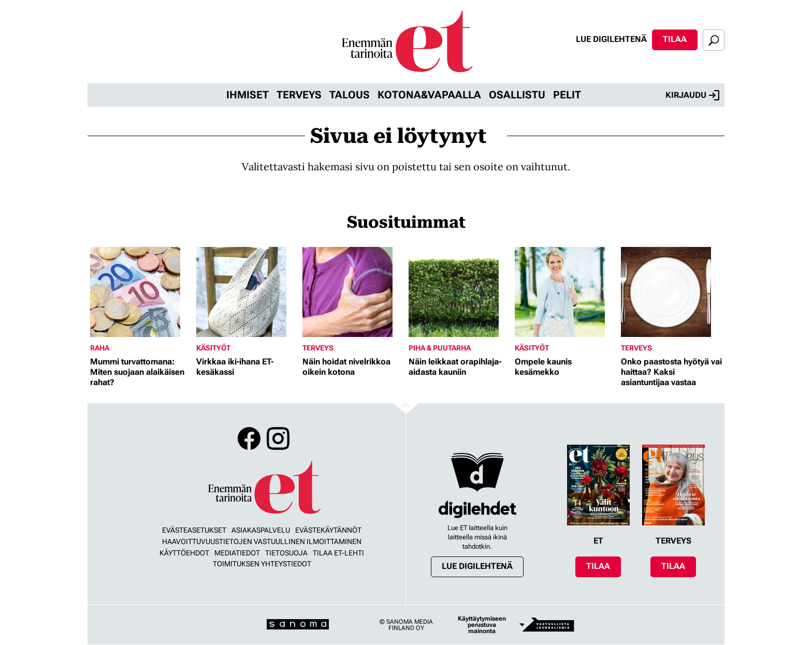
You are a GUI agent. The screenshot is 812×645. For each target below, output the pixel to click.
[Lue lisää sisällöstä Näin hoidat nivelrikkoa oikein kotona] (353, 292)
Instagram (278, 438)
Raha (100, 348)
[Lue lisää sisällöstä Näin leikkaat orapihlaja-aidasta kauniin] (459, 292)
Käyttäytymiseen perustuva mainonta (482, 625)
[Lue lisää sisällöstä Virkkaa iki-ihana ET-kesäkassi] (247, 292)
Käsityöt (213, 348)
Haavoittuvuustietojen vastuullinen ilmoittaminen (262, 541)
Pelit (567, 95)
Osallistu (517, 95)
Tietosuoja (286, 553)
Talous (350, 95)
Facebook (249, 438)
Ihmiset (248, 95)
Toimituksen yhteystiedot (262, 564)
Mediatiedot (237, 553)
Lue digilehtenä (611, 39)
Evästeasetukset (194, 530)
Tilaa (675, 39)
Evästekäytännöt (328, 530)
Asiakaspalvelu (261, 530)
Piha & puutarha (440, 348)
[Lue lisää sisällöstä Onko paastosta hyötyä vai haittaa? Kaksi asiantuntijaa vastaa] (671, 292)
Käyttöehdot (184, 553)
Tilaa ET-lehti (338, 553)
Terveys (299, 95)
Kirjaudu (692, 95)
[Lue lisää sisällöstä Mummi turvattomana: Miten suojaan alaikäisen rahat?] (141, 292)
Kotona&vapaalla (429, 95)
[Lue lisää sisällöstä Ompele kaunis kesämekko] (565, 292)
